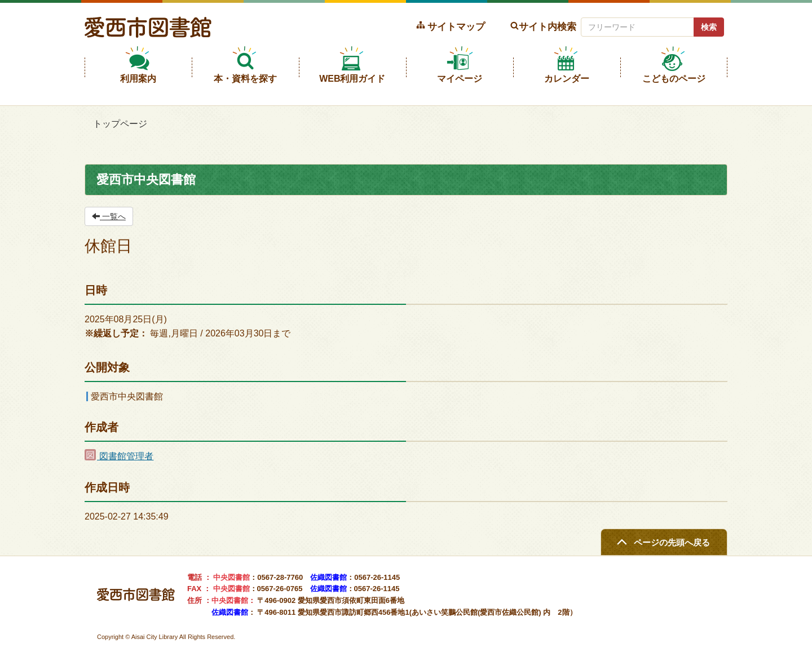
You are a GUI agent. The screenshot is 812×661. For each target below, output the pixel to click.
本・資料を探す (245, 79)
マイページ (460, 79)
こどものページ (674, 79)
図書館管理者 (119, 456)
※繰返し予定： (116, 333)
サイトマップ (456, 26)
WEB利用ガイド (352, 79)
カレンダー (567, 79)
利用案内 (138, 79)
